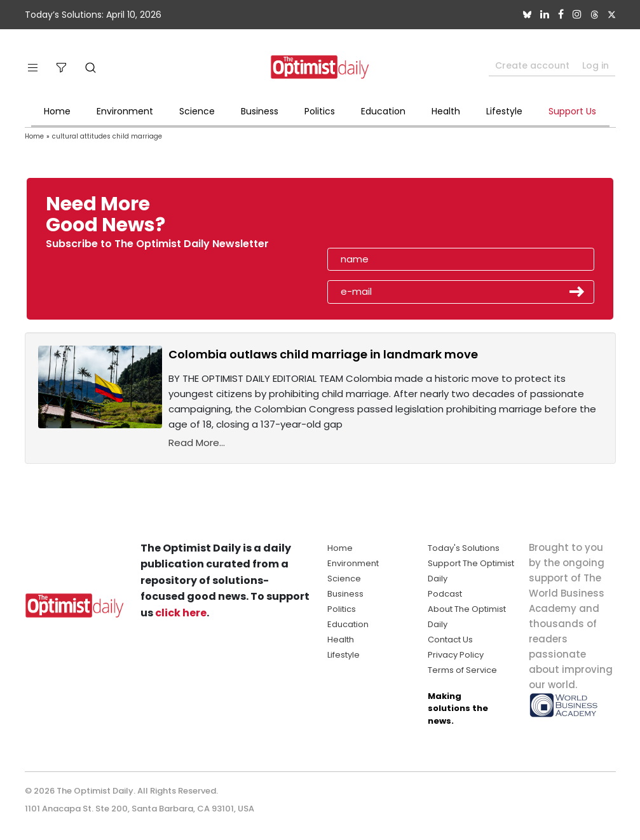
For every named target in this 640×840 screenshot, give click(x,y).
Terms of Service (462, 670)
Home (57, 111)
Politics (320, 111)
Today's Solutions (464, 548)
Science (197, 111)
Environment (125, 111)
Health (446, 111)
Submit (577, 292)
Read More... (197, 443)
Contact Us (450, 640)
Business (260, 111)
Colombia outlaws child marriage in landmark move (323, 354)
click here (181, 613)
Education (383, 111)
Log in (596, 65)
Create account (532, 65)
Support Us (572, 111)
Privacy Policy (456, 655)
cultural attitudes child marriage (107, 136)
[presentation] (400, 219)
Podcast (445, 594)
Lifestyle (504, 111)
